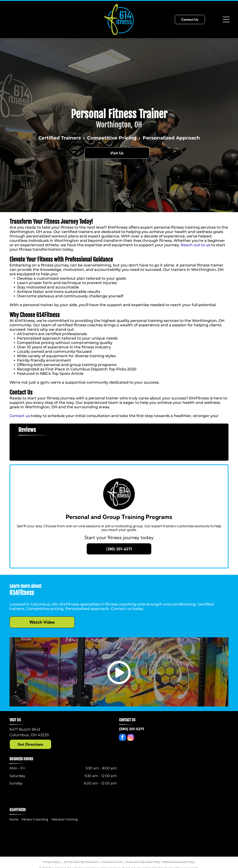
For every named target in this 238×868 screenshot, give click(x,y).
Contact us (20, 416)
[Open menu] (226, 19)
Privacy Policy (51, 862)
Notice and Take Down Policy (143, 862)
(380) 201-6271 (132, 729)
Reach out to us (195, 245)
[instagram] (131, 738)
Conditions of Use (112, 862)
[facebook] (122, 738)
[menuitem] (16, 820)
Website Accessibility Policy (179, 862)
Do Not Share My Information (82, 862)
